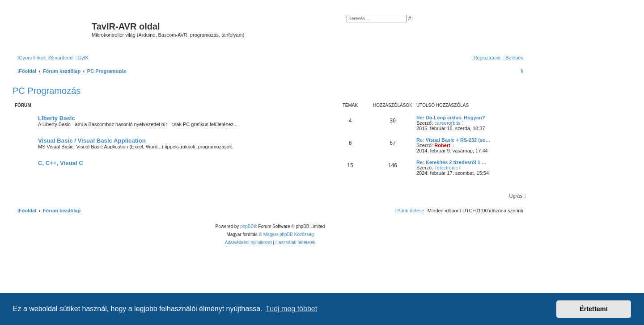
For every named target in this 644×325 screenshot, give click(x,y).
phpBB (247, 226)
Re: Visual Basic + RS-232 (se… (453, 140)
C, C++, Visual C (61, 163)
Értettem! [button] (594, 309)
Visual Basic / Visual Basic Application (92, 141)
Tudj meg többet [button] (291, 309)
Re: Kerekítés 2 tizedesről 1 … (451, 162)
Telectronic (446, 168)
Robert (442, 145)
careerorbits (447, 123)
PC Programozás (47, 91)
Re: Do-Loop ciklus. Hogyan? (451, 118)
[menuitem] (61, 58)
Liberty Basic (57, 118)
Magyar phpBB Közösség (289, 234)
